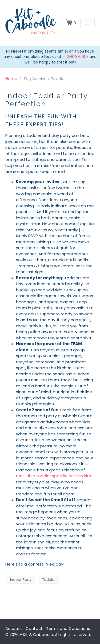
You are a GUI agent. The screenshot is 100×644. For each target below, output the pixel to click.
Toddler (49, 580)
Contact (34, 628)
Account (14, 628)
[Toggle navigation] (87, 23)
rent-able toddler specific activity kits (53, 476)
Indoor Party (21, 580)
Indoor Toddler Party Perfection (47, 100)
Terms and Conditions (68, 628)
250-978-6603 (75, 57)
